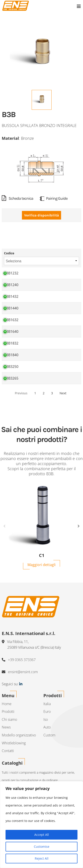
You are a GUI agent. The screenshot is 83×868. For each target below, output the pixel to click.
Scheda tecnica (17, 198)
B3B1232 (11, 273)
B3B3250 (11, 367)
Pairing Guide (54, 198)
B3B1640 (11, 332)
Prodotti (8, 712)
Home (7, 704)
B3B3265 (11, 378)
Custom (49, 735)
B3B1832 (11, 343)
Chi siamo (9, 719)
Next (63, 393)
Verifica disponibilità (41, 215)
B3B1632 (11, 320)
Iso (46, 719)
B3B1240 (11, 285)
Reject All (42, 858)
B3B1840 (11, 355)
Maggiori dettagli (41, 565)
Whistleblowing (14, 743)
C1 (42, 555)
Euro (47, 712)
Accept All (42, 835)
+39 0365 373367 (22, 660)
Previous (21, 393)
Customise (42, 847)
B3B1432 (11, 296)
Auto (47, 727)
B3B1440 (11, 308)
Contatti (8, 751)
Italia (47, 704)
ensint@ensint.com (23, 672)
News (6, 727)
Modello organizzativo (19, 735)
